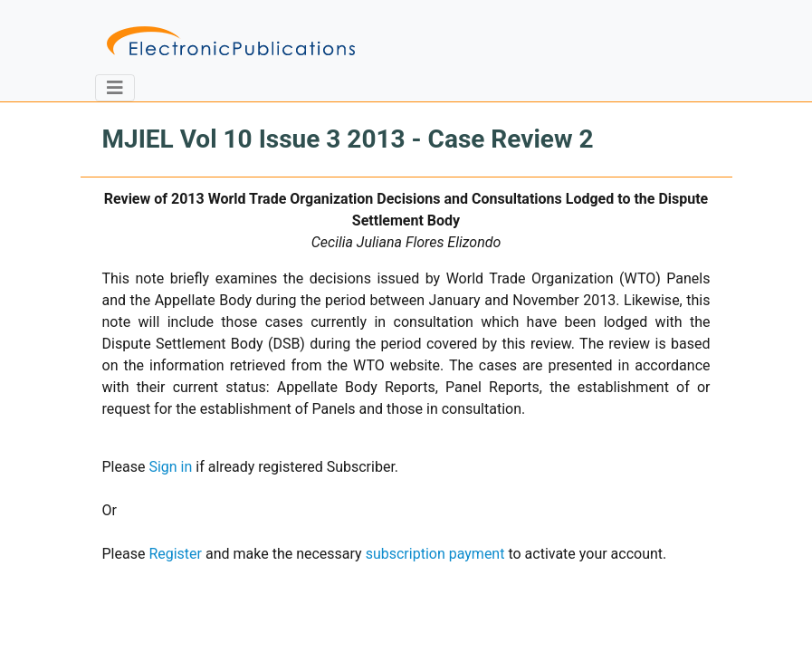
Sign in (170, 467)
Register (175, 554)
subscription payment (435, 554)
